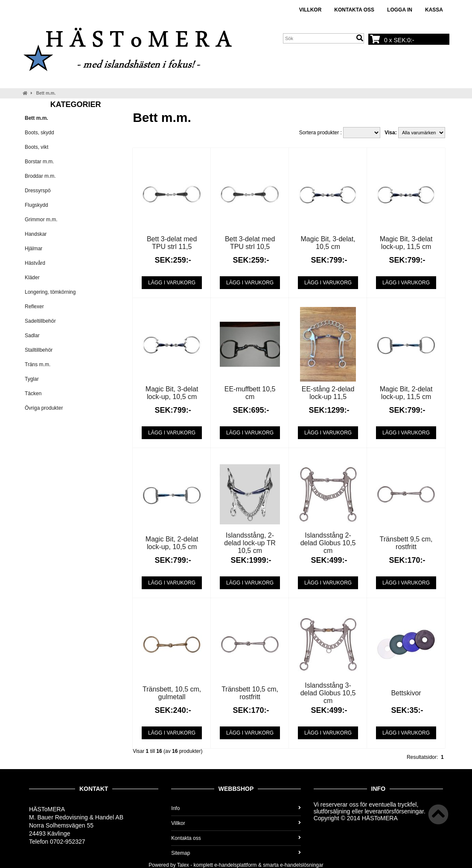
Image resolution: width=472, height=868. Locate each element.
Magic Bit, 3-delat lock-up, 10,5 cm (172, 393)
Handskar (36, 234)
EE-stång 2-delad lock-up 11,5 (328, 393)
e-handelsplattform (235, 865)
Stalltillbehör (39, 350)
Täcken (33, 393)
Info (236, 808)
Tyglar (32, 379)
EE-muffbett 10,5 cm (250, 393)
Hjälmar (34, 249)
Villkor (310, 10)
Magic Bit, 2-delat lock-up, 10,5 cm (172, 543)
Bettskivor (406, 693)
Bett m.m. (46, 93)
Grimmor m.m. (41, 220)
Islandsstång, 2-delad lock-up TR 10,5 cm (250, 543)
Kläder (32, 278)
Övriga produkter (44, 408)
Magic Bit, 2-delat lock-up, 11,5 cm (406, 393)
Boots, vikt (36, 147)
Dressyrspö (38, 191)
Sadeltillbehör (40, 321)
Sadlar (32, 336)
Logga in (400, 10)
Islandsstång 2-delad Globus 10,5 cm (328, 543)
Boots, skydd (39, 133)
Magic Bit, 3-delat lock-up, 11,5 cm (406, 243)
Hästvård (35, 263)
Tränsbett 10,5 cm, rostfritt (250, 693)
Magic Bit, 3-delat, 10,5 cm (328, 243)
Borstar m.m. (39, 162)
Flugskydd (36, 205)
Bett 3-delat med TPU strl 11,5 (172, 243)
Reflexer (34, 307)
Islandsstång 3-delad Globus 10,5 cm (328, 693)
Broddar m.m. (40, 176)
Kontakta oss (354, 10)
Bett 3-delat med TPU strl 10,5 (250, 243)
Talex (183, 865)
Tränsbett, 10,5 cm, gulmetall (172, 693)
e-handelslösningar (302, 865)
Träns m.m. (38, 365)
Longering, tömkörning (50, 292)
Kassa (434, 10)
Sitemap (236, 853)
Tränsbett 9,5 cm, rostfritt (406, 543)
